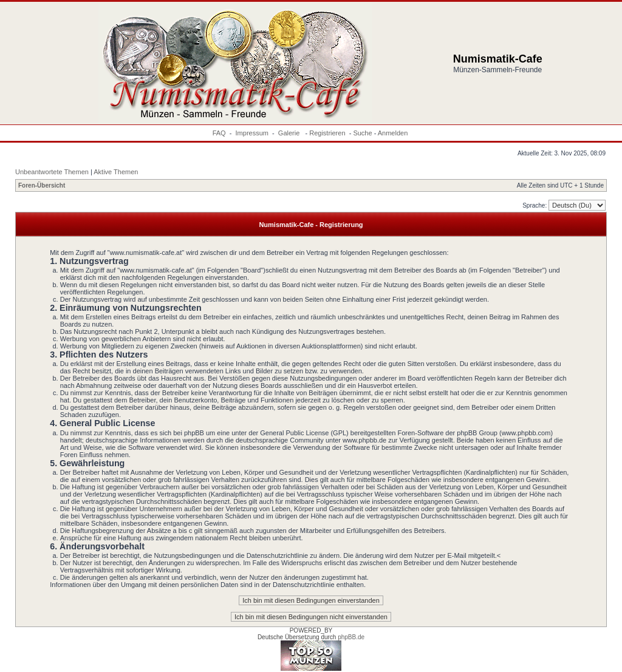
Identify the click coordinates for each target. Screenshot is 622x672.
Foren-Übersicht (42, 185)
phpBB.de (351, 637)
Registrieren (327, 133)
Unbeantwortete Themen (52, 172)
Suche (362, 133)
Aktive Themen (116, 172)
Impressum (252, 133)
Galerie (290, 133)
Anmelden (393, 133)
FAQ (219, 133)
